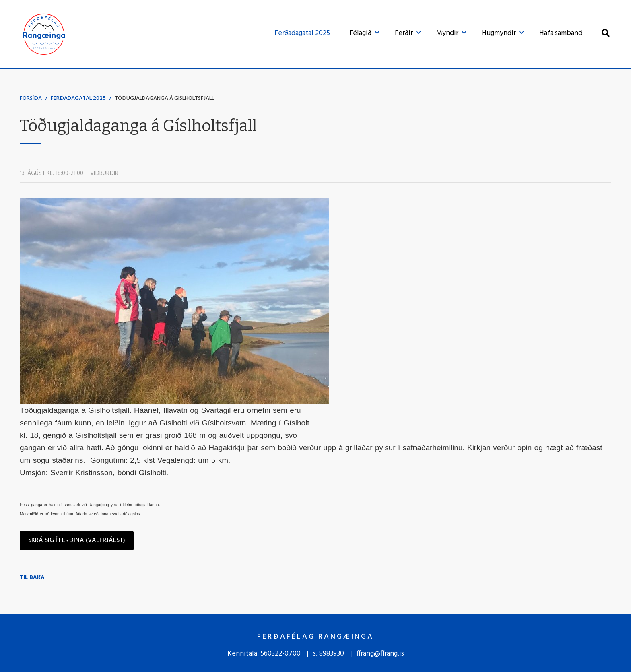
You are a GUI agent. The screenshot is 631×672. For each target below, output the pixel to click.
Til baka (32, 578)
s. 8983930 (329, 654)
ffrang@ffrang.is (380, 654)
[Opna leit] (605, 33)
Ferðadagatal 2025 (78, 98)
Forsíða (31, 98)
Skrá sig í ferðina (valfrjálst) (77, 540)
